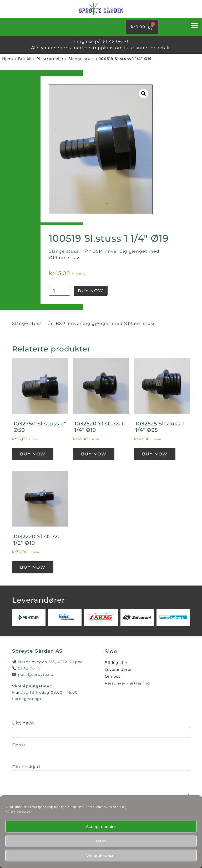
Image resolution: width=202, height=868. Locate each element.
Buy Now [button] (33, 454)
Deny (101, 841)
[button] (195, 25)
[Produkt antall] (59, 291)
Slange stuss (82, 59)
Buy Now (91, 291)
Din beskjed (26, 767)
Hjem (8, 59)
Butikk (25, 59)
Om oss (113, 676)
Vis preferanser (101, 855)
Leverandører (118, 669)
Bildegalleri (117, 663)
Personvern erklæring (127, 683)
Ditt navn (23, 723)
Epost (19, 745)
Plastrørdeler (50, 59)
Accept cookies (101, 827)
